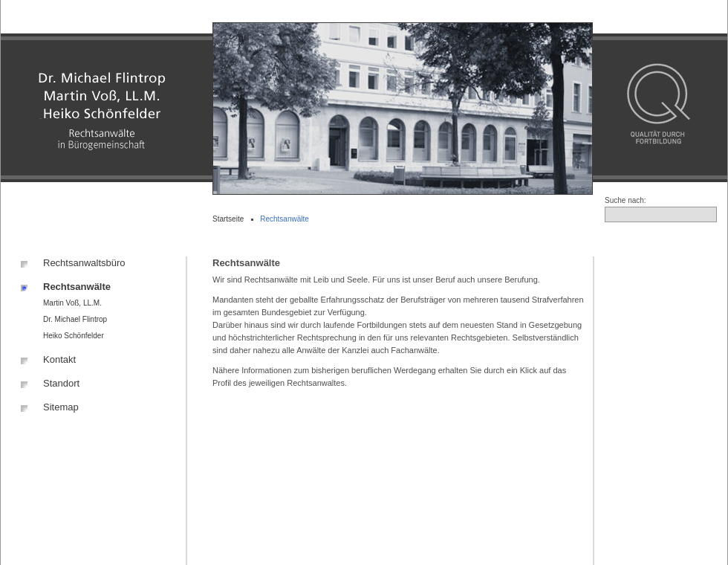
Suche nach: (625, 200)
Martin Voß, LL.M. (72, 303)
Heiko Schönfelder (74, 336)
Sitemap (61, 407)
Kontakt (59, 359)
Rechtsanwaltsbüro (84, 263)
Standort (61, 383)
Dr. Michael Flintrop (75, 319)
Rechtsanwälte (77, 287)
